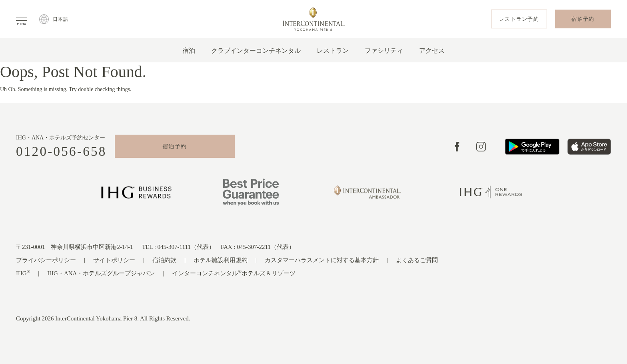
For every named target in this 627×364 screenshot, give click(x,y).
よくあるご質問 (417, 260)
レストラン (333, 51)
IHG (23, 273)
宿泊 (189, 51)
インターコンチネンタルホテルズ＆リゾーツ (234, 273)
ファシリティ (384, 51)
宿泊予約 (175, 146)
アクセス (432, 51)
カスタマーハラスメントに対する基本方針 (322, 260)
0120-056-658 (61, 152)
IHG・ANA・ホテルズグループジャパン (101, 273)
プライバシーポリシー (46, 260)
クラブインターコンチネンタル (256, 51)
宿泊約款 (164, 260)
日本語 (61, 19)
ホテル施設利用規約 (221, 260)
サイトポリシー (114, 260)
